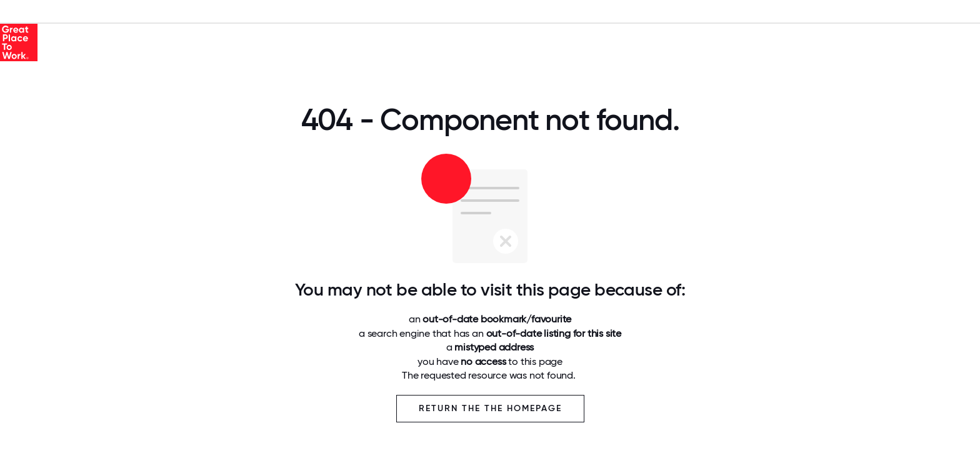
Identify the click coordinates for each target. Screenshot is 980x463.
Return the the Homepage (490, 408)
